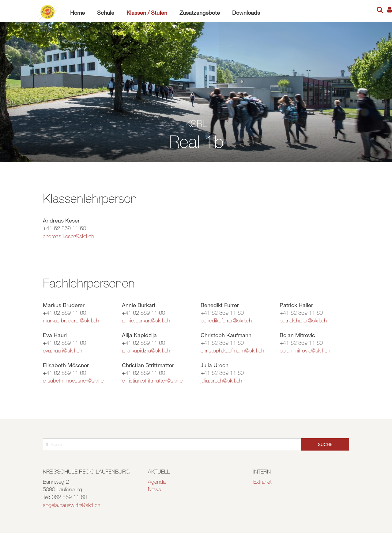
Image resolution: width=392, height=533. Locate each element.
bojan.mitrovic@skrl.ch (305, 350)
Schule (106, 13)
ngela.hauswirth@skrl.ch (73, 505)
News (155, 489)
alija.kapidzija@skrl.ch (146, 350)
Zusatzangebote (200, 13)
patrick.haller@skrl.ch (303, 320)
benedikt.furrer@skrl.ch (226, 320)
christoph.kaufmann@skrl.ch (232, 350)
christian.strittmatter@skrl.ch (154, 380)
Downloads (246, 13)
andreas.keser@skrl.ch (68, 236)
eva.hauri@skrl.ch (62, 350)
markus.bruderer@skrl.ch (71, 320)
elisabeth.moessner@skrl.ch (75, 380)
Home (77, 13)
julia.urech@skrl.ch (221, 380)
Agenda (157, 482)
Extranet (262, 482)
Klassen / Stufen (147, 13)
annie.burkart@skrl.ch (146, 320)
